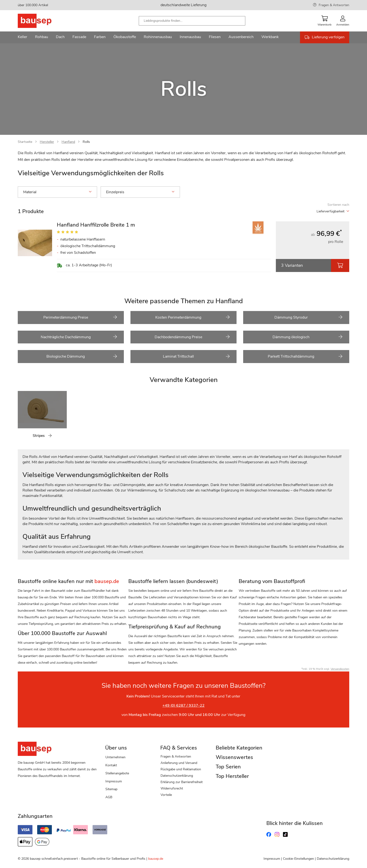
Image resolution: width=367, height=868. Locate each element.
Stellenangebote (117, 773)
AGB (109, 797)
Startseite (25, 142)
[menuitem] (22, 37)
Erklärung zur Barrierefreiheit (182, 782)
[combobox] (192, 21)
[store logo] (42, 21)
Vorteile (166, 795)
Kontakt (111, 765)
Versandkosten (340, 669)
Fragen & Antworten (334, 5)
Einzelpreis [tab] (140, 192)
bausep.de (156, 859)
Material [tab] (57, 192)
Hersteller (47, 142)
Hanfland (68, 142)
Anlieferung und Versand (179, 763)
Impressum (114, 781)
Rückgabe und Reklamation (181, 769)
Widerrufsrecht (172, 788)
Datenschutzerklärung (177, 776)
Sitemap (111, 789)
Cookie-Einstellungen (298, 859)
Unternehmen (115, 757)
